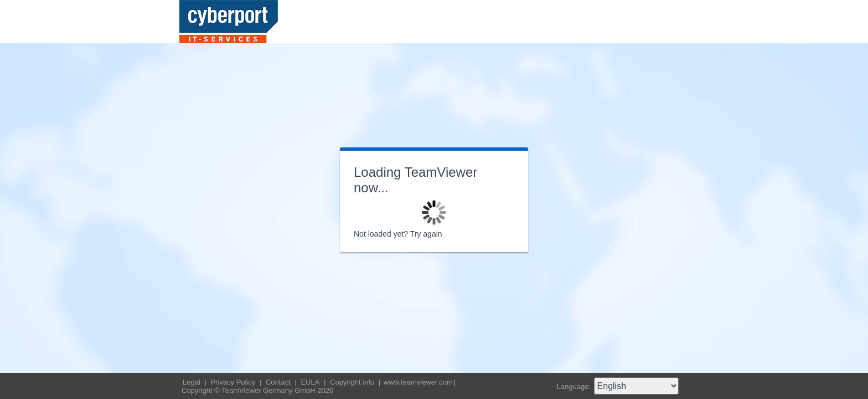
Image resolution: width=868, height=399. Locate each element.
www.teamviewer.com (418, 382)
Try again (426, 234)
